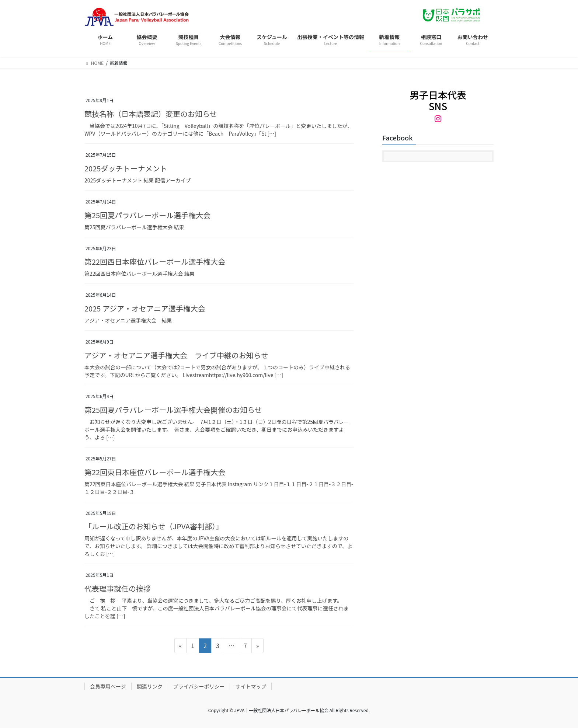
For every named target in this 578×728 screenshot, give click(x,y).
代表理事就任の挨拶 (118, 588)
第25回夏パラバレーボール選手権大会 (147, 215)
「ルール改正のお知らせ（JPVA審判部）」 (154, 526)
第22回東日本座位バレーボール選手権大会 (155, 472)
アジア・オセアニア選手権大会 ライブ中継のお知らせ (176, 355)
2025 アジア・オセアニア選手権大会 (145, 308)
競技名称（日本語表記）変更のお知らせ (152, 114)
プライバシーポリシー (199, 686)
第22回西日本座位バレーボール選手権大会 (155, 262)
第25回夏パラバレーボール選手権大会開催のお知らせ (173, 410)
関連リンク (150, 686)
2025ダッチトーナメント (126, 168)
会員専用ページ (108, 686)
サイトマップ (251, 686)
